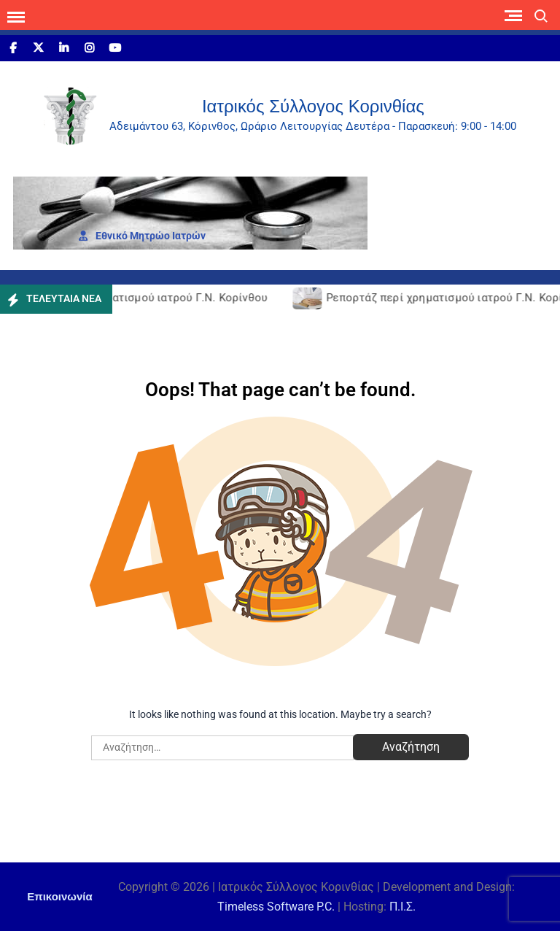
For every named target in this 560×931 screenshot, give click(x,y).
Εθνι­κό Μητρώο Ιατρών (142, 236)
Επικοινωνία (60, 896)
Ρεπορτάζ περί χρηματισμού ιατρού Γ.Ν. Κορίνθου (139, 298)
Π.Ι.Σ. (402, 907)
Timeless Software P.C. (276, 907)
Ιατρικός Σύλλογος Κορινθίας (313, 106)
